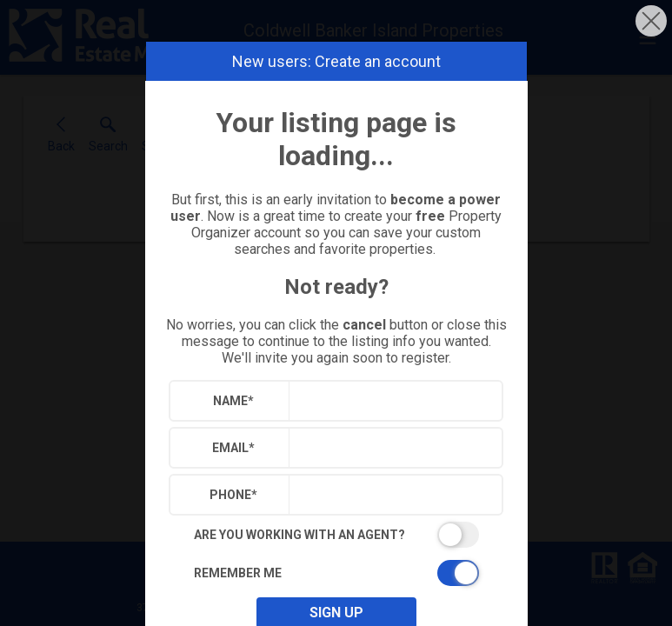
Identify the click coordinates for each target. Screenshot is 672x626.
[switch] (336, 535)
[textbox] (392, 401)
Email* (233, 448)
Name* (233, 401)
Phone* (233, 495)
